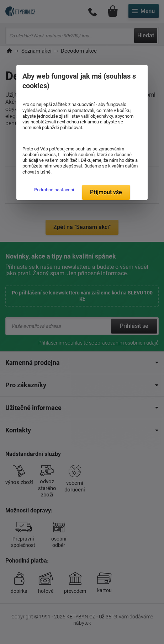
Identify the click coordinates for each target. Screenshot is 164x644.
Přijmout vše (106, 192)
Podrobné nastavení (54, 190)
